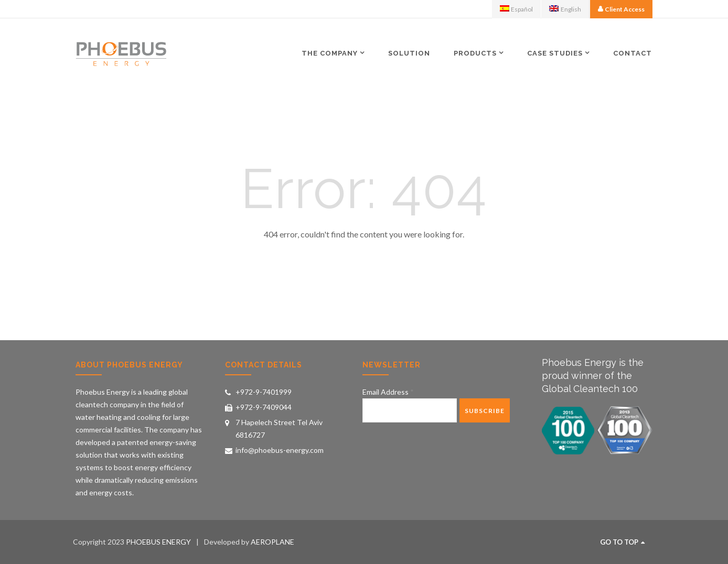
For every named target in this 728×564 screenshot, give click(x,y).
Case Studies (555, 53)
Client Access (625, 9)
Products (475, 53)
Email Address (388, 392)
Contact (633, 53)
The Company (330, 53)
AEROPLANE (272, 542)
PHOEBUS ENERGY (158, 542)
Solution (409, 53)
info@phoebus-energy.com (280, 450)
